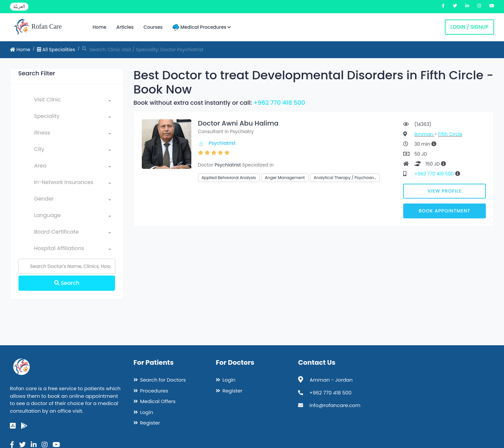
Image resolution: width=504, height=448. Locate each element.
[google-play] (24, 426)
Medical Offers (158, 401)
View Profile (445, 191)
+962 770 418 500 (279, 103)
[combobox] (73, 101)
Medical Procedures (202, 27)
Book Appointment (445, 211)
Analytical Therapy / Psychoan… (345, 178)
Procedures (154, 391)
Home (99, 27)
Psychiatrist (222, 143)
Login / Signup (469, 27)
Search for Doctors (163, 380)
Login (147, 412)
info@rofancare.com (335, 405)
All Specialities (56, 50)
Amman (424, 134)
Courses (153, 27)
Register (150, 423)
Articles (125, 27)
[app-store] (13, 426)
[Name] (67, 266)
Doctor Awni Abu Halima (238, 123)
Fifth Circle (450, 134)
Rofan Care (38, 27)
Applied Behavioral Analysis (229, 178)
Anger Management (285, 178)
